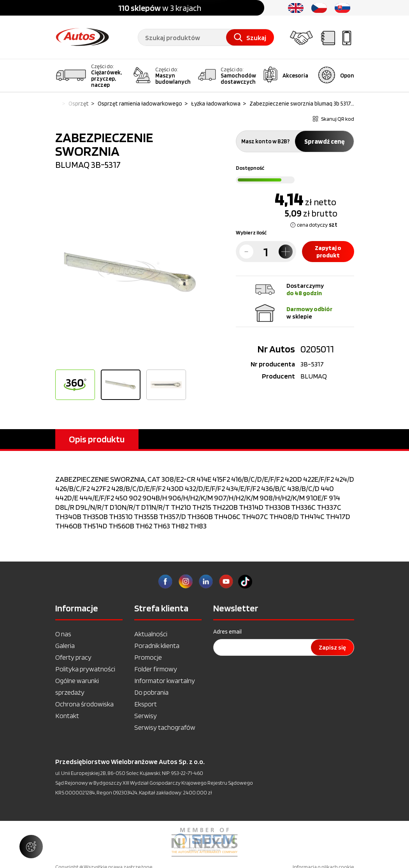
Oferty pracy (73, 657)
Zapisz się (332, 647)
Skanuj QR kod (334, 119)
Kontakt (67, 716)
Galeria (65, 645)
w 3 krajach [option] (160, 8)
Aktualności (151, 634)
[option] (130, 272)
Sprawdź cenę (324, 141)
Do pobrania (151, 692)
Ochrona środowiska (84, 704)
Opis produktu (97, 439)
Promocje (148, 657)
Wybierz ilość (251, 232)
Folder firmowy (156, 669)
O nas (63, 634)
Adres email (227, 632)
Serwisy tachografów (165, 727)
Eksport (146, 704)
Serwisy (146, 716)
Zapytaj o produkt (328, 252)
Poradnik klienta (157, 645)
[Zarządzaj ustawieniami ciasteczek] (31, 847)
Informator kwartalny (165, 680)
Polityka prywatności (85, 669)
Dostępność (250, 168)
